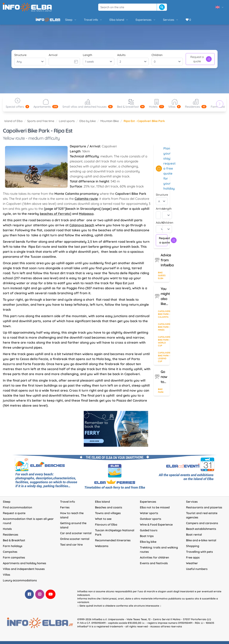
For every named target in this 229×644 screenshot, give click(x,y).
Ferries (65, 510)
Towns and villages (108, 516)
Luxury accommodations (20, 583)
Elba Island (107, 21)
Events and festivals (154, 566)
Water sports (149, 516)
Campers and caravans (202, 526)
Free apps (193, 560)
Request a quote (201, 62)
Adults (121, 58)
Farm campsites (14, 560)
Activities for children (154, 560)
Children (157, 58)
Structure (20, 58)
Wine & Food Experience (156, 527)
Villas (7, 577)
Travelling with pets (199, 555)
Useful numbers (197, 572)
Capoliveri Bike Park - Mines (164, 330)
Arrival (53, 58)
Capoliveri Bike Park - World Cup (164, 344)
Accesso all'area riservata (166, 629)
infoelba (82, 629)
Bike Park (161, 393)
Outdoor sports (151, 522)
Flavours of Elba (106, 527)
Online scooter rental (75, 542)
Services (159, 21)
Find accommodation (18, 510)
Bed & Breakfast (14, 543)
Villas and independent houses (24, 572)
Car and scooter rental (76, 536)
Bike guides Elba (162, 278)
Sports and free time (41, 124)
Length (87, 58)
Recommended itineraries (113, 543)
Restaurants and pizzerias (204, 510)
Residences (11, 537)
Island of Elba (13, 124)
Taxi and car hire (71, 547)
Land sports (67, 124)
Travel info (81, 21)
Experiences (134, 21)
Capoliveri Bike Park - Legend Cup (164, 360)
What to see (103, 522)
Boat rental (194, 537)
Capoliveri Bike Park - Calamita (164, 317)
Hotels (7, 532)
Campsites (10, 555)
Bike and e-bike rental (201, 543)
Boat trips (147, 539)
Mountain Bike (110, 124)
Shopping (193, 549)
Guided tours (149, 533)
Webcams (102, 549)
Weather (192, 566)
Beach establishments (201, 532)
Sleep (59, 21)
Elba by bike (88, 124)
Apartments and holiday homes (25, 566)
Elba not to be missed (155, 510)
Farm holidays (13, 549)
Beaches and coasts (109, 510)
